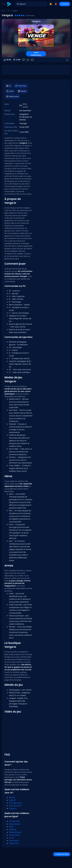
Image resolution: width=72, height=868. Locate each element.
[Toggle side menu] (3, 4)
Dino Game (14, 841)
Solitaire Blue (14, 821)
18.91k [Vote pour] (7, 60)
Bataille (22, 91)
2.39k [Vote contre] (17, 60)
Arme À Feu (21, 86)
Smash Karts (14, 835)
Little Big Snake (15, 803)
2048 (11, 827)
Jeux (3, 11)
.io (8, 11)
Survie (10, 91)
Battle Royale (12, 97)
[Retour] (32, 60)
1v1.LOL (12, 838)
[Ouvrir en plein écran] (67, 60)
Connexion (65, 4)
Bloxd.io (12, 797)
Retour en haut (62, 854)
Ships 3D (13, 800)
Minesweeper (15, 824)
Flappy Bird (14, 843)
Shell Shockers (15, 806)
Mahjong (13, 830)
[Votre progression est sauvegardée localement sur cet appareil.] (28, 60)
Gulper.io (13, 808)
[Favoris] (23, 60)
